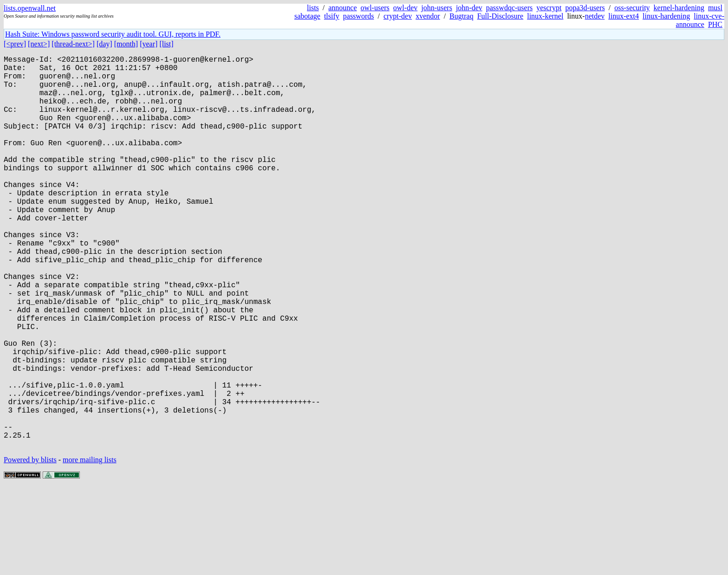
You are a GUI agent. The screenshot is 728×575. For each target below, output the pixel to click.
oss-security (632, 8)
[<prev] (15, 44)
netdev (595, 16)
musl (715, 8)
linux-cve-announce (700, 20)
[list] (166, 44)
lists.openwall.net (30, 8)
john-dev (469, 8)
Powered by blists (30, 547)
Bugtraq (461, 16)
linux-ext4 (624, 16)
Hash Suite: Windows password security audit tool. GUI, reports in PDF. (113, 34)
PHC (715, 24)
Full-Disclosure (500, 16)
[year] (149, 44)
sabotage (307, 16)
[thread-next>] (73, 44)
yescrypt (549, 8)
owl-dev (405, 8)
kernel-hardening (679, 8)
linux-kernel (545, 16)
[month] (126, 44)
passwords (359, 16)
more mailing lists (90, 547)
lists (313, 8)
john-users (437, 8)
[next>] (39, 44)
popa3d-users (585, 8)
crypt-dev (398, 16)
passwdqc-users (509, 8)
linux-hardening (666, 16)
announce (342, 8)
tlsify (332, 16)
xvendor (428, 16)
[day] (104, 44)
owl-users (375, 8)
